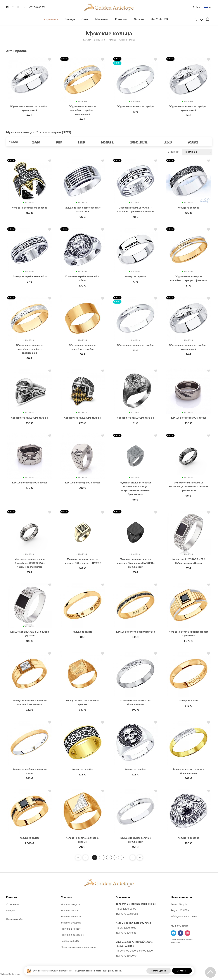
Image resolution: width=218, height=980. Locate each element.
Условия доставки (71, 917)
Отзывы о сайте (15, 919)
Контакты (121, 19)
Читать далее (159, 971)
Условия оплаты (70, 911)
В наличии (173, 152)
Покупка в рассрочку (73, 935)
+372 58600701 (129, 956)
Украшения (51, 19)
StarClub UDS (159, 19)
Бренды (70, 19)
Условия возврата (71, 923)
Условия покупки (71, 904)
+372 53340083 (129, 914)
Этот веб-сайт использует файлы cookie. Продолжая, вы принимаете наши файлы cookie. (77, 971)
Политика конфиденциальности (79, 947)
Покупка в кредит (71, 929)
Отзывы (139, 19)
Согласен (182, 971)
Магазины (102, 19)
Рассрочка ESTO (70, 941)
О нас (85, 19)
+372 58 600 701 (37, 7)
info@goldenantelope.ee (184, 916)
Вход (196, 7)
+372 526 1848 (129, 933)
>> (140, 858)
